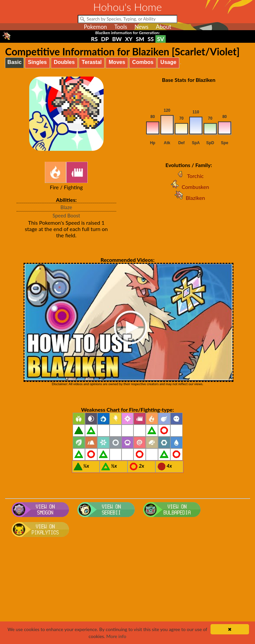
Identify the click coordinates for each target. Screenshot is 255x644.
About (163, 27)
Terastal (92, 62)
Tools (121, 27)
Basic (14, 62)
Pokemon (95, 27)
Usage (168, 62)
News (141, 27)
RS (94, 39)
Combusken (189, 187)
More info (116, 636)
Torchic (189, 176)
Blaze (66, 207)
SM (140, 39)
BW (117, 39)
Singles (37, 62)
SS (151, 39)
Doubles (64, 62)
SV (161, 39)
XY (129, 39)
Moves (117, 62)
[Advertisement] (128, 593)
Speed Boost (66, 215)
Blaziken (189, 198)
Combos (143, 62)
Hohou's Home (128, 7)
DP (105, 39)
